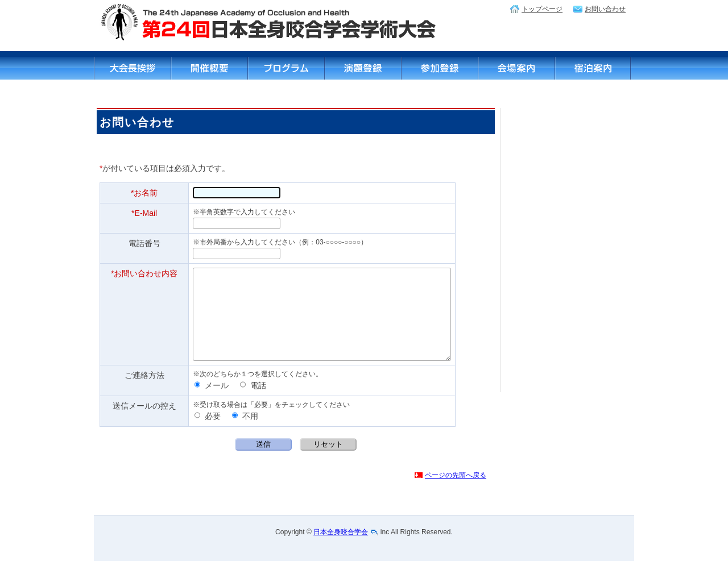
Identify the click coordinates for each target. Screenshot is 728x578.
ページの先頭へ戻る (456, 492)
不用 (245, 433)
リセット (328, 461)
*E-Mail (144, 213)
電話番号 (144, 243)
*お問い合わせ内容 (144, 273)
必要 (208, 433)
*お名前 (144, 193)
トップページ (542, 9)
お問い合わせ (605, 9)
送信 (263, 461)
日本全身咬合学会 (341, 549)
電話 (253, 402)
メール (212, 402)
